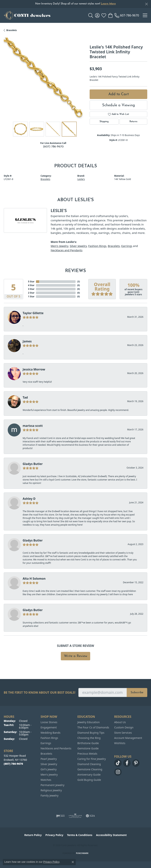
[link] (127, 15)
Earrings (127, 246)
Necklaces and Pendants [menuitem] (56, 748)
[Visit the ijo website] (60, 816)
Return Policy (33, 835)
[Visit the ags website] (75, 816)
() (78, 282)
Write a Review (76, 656)
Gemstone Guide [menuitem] (88, 748)
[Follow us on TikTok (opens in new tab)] (118, 763)
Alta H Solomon (34, 579)
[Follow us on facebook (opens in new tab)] (127, 763)
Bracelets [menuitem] (46, 754)
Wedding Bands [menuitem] (51, 733)
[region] (45, 79)
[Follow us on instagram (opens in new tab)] (118, 772)
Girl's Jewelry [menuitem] (49, 769)
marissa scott (33, 426)
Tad (25, 397)
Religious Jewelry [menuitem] (51, 790)
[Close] (146, 4)
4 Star (31, 285)
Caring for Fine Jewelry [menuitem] (92, 759)
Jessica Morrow (34, 369)
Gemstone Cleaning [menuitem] (90, 769)
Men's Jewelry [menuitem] (49, 775)
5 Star (31, 282)
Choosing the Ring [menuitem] (89, 738)
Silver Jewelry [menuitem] (49, 764)
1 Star (31, 296)
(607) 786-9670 (53, 147)
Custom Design (124, 727)
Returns (133, 122)
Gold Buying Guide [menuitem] (89, 780)
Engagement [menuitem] (49, 727)
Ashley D (29, 499)
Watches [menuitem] (46, 780)
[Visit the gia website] (90, 816)
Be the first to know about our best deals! (40, 693)
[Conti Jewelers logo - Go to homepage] (27, 15)
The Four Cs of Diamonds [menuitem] (93, 727)
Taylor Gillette (33, 313)
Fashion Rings (97, 246)
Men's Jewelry (60, 246)
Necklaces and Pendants (67, 250)
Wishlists (120, 743)
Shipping (104, 122)
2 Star (31, 293)
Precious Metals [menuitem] (87, 754)
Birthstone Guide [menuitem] (88, 743)
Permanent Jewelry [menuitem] (52, 785)
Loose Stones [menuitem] (49, 722)
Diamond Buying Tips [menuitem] (91, 733)
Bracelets (12, 30)
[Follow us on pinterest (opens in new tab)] (136, 763)
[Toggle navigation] (145, 15)
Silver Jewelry (78, 246)
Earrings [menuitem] (46, 743)
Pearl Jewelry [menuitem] (49, 759)
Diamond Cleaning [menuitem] (89, 764)
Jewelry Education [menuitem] (89, 722)
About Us (120, 722)
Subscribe (137, 692)
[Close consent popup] (73, 862)
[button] (91, 15)
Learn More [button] (108, 4)
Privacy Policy (54, 835)
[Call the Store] (13, 764)
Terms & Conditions (80, 835)
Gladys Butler (33, 464)
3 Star (31, 289)
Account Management (128, 738)
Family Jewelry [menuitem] (50, 795)
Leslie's (81, 179)
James (27, 341)
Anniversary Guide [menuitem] (89, 775)
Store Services (123, 733)
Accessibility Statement (111, 835)
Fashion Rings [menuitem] (49, 738)
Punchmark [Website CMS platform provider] (82, 853)
